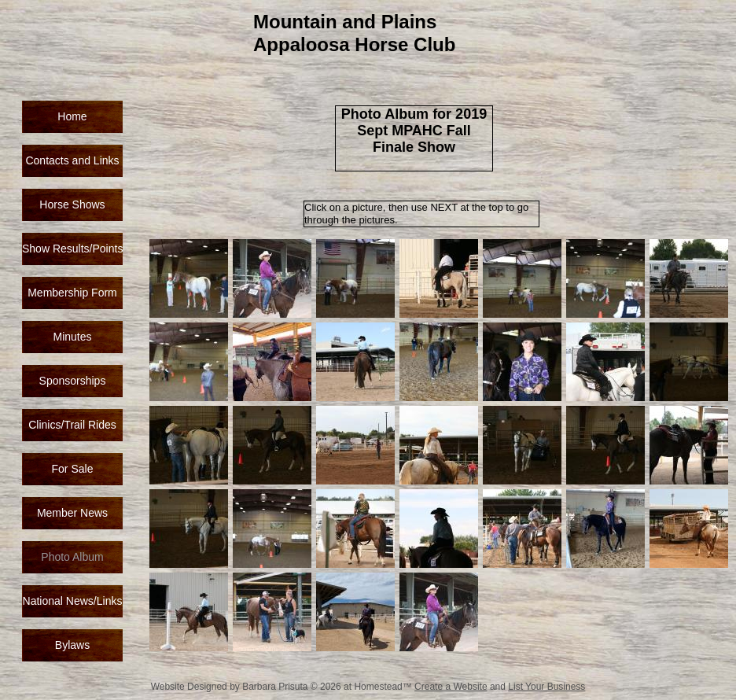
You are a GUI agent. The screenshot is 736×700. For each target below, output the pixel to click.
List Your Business (546, 687)
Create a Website (451, 687)
